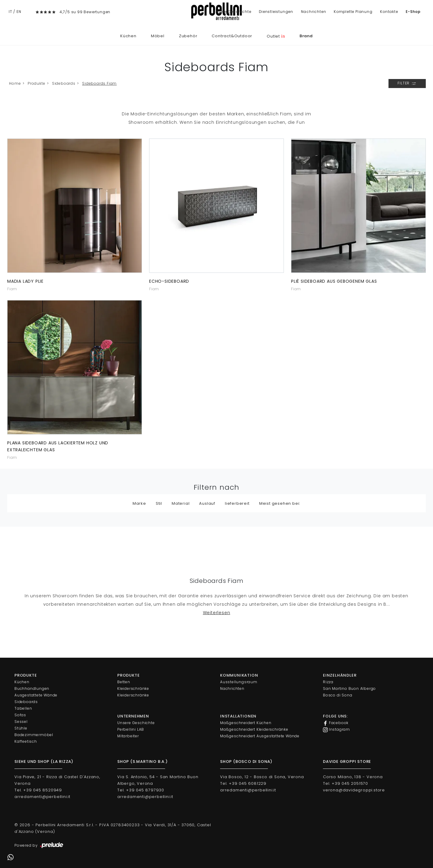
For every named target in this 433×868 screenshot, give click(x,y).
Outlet (276, 36)
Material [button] (181, 503)
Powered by (39, 845)
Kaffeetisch (26, 741)
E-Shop (413, 12)
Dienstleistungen (276, 12)
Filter (407, 84)
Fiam (12, 289)
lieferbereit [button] (237, 503)
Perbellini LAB (131, 729)
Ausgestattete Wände (36, 695)
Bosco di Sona (338, 695)
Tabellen (23, 708)
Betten (124, 682)
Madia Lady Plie (25, 281)
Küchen (128, 36)
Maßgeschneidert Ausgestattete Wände (260, 736)
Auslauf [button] (207, 503)
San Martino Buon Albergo (349, 688)
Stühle (21, 728)
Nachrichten (314, 12)
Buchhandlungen (32, 688)
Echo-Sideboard (169, 281)
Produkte (36, 83)
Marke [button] (139, 503)
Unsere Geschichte (232, 12)
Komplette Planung (353, 12)
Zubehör (188, 36)
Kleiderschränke (133, 688)
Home (15, 83)
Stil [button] (159, 503)
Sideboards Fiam (99, 83)
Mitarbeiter (128, 736)
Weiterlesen (217, 613)
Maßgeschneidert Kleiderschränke (254, 729)
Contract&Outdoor (232, 36)
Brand (306, 36)
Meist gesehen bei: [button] (280, 503)
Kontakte (389, 12)
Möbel (158, 36)
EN (19, 12)
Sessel (21, 722)
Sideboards (64, 83)
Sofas (20, 715)
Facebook (336, 723)
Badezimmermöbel (34, 735)
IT (11, 12)
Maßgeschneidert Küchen (246, 723)
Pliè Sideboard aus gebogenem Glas (334, 281)
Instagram (336, 729)
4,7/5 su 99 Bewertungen (85, 12)
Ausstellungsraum (239, 682)
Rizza (328, 682)
